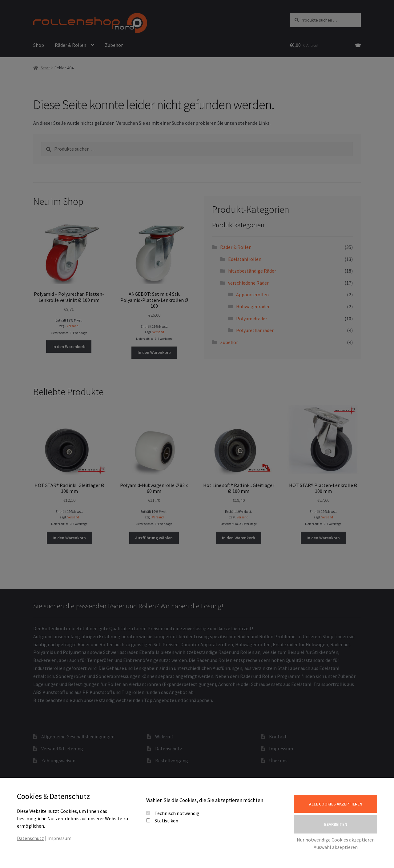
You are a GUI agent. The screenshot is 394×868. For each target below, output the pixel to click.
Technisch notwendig (177, 813)
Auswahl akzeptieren (336, 847)
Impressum (59, 838)
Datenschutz (30, 838)
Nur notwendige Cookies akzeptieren (336, 840)
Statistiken (166, 821)
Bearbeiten (336, 824)
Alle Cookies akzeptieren (336, 804)
